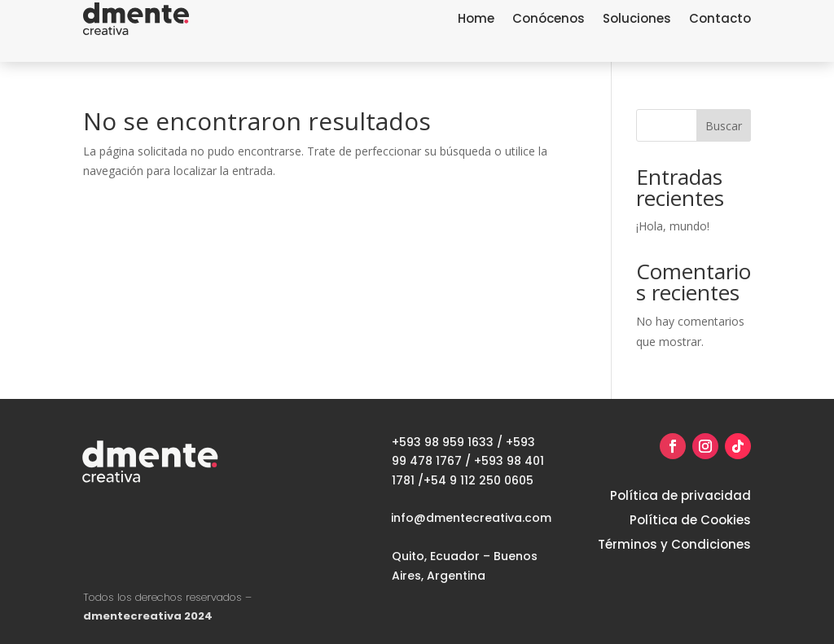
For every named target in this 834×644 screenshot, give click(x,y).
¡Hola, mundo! (673, 226)
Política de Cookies (690, 521)
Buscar (724, 126)
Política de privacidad (680, 497)
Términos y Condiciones (674, 546)
